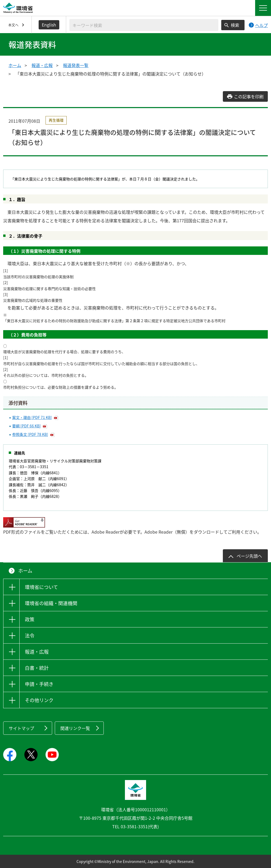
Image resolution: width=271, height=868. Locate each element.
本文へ (13, 25)
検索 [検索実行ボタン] (235, 25)
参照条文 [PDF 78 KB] (30, 434)
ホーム (15, 65)
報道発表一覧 (76, 65)
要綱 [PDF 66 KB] (26, 426)
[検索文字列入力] (144, 25)
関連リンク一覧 (75, 728)
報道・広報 (42, 65)
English (49, 25)
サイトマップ (21, 728)
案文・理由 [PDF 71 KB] (32, 417)
